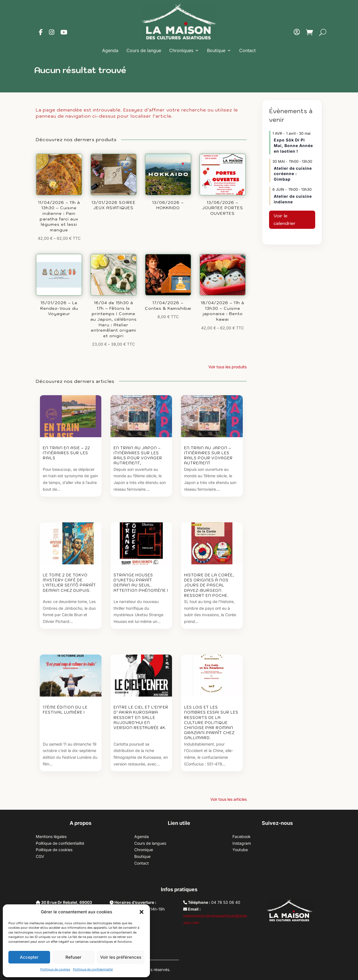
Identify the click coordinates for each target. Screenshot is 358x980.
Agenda (110, 50)
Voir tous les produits (228, 367)
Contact (247, 50)
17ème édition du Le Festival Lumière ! (65, 710)
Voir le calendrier (285, 219)
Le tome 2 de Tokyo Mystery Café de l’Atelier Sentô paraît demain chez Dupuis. (69, 583)
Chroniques (181, 50)
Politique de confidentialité (93, 969)
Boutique (216, 50)
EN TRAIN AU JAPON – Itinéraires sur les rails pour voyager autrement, (138, 456)
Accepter (29, 957)
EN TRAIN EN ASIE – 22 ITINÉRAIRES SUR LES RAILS (66, 453)
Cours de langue (144, 50)
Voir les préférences (121, 957)
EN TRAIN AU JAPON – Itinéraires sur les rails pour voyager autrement (208, 456)
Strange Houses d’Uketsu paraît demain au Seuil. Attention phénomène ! (141, 583)
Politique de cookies (55, 969)
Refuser (73, 957)
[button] (142, 912)
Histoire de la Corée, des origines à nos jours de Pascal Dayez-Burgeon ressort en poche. (209, 585)
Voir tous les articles (229, 799)
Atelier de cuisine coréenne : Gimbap (293, 174)
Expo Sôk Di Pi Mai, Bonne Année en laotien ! (293, 145)
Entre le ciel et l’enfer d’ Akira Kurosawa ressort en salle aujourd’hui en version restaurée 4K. (141, 718)
